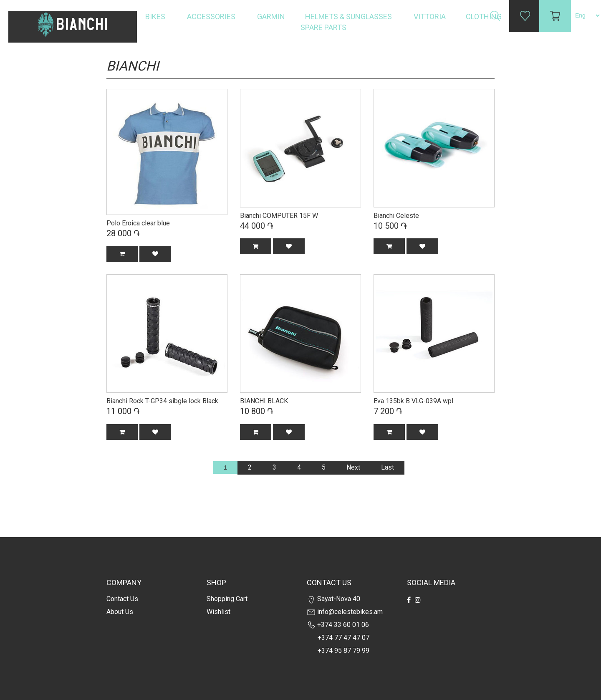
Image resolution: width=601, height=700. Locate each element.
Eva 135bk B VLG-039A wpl (413, 401)
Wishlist (218, 612)
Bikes (156, 16)
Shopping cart (227, 599)
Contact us (122, 599)
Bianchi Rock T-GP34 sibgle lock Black (162, 401)
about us (120, 612)
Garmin (271, 16)
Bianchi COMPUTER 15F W (279, 216)
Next (353, 467)
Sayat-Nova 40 (333, 599)
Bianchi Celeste (396, 216)
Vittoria (430, 16)
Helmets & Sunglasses (349, 16)
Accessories (212, 16)
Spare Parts (324, 27)
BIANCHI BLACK (264, 401)
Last (388, 467)
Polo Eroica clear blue (138, 223)
